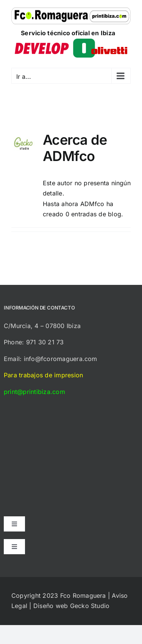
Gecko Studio (90, 606)
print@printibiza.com (34, 392)
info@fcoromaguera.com (61, 359)
